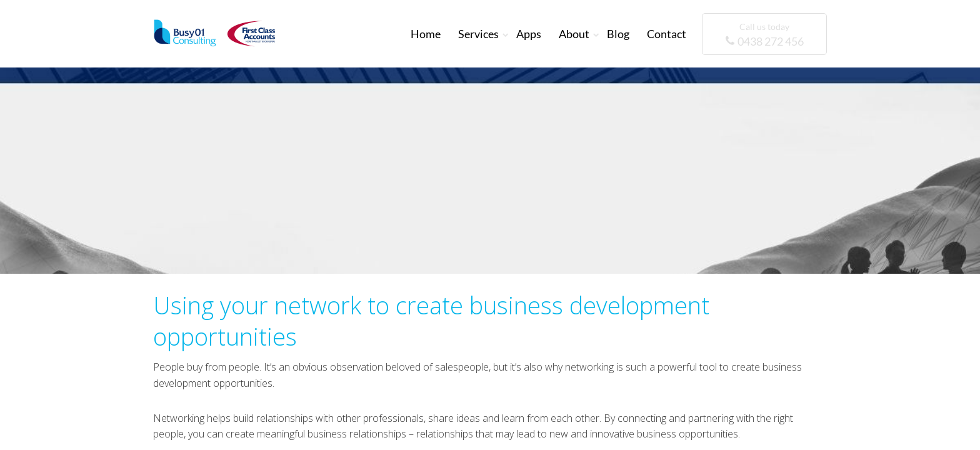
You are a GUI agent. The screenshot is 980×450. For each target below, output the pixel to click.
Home (426, 34)
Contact (667, 34)
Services (478, 34)
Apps (529, 34)
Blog (618, 34)
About (574, 34)
